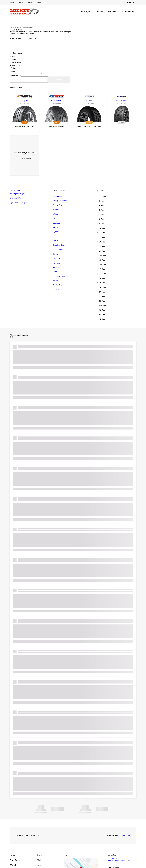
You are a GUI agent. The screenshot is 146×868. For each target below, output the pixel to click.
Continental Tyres (59, 276)
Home (12, 27)
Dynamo (25, 59)
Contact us (129, 12)
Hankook (56, 263)
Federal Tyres (25, 63)
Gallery (39, 2)
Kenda (55, 227)
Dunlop (56, 254)
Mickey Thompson (60, 201)
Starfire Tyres (58, 285)
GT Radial (57, 290)
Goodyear (57, 258)
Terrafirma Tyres (59, 245)
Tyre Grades (15, 65)
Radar (55, 236)
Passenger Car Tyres (18, 194)
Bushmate (57, 223)
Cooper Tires (58, 250)
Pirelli (55, 272)
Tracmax (56, 210)
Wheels (99, 12)
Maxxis (56, 241)
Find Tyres (86, 12)
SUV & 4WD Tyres (17, 198)
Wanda (56, 214)
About (12, 2)
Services (112, 12)
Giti (54, 219)
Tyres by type (15, 191)
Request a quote (16, 38)
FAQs (21, 2)
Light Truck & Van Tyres (18, 203)
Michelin (56, 267)
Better (25, 71)
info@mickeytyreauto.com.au (119, 860)
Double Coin (58, 205)
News (30, 2)
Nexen (55, 281)
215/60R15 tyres (28, 27)
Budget (25, 68)
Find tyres (18, 27)
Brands (13, 57)
